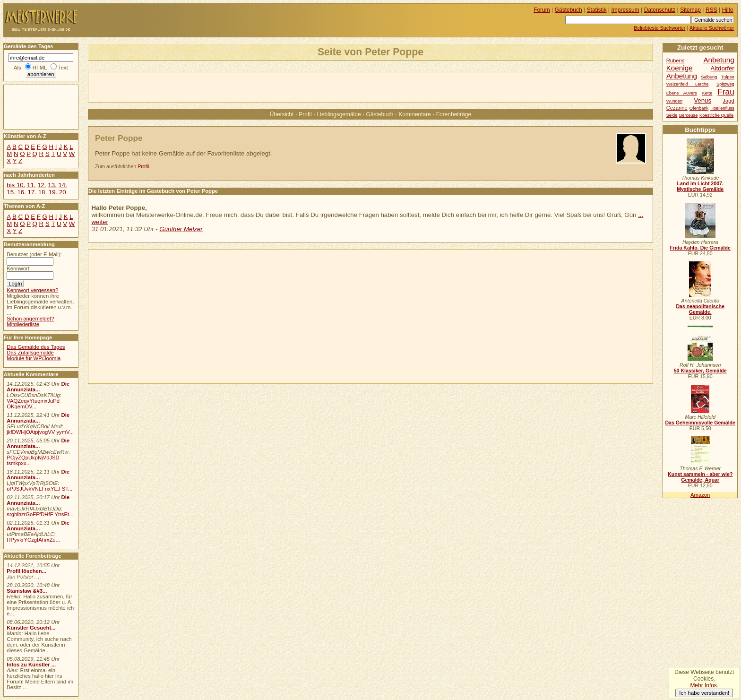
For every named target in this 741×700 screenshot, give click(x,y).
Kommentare (414, 114)
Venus (702, 100)
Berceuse (688, 115)
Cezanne (677, 108)
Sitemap (690, 10)
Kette (707, 93)
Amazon (700, 495)
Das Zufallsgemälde (30, 353)
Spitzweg (725, 84)
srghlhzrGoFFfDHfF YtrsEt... (40, 514)
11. (31, 185)
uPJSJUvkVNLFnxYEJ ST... (39, 489)
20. (63, 192)
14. (62, 185)
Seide (672, 115)
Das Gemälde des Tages (36, 347)
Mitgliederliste (23, 324)
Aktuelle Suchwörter (712, 28)
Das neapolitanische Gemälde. (700, 309)
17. (32, 192)
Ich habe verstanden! (704, 693)
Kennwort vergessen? (32, 290)
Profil (305, 114)
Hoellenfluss (722, 108)
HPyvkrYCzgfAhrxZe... (33, 540)
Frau (726, 92)
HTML (40, 68)
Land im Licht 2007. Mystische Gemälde (700, 186)
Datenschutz (660, 10)
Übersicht (282, 114)
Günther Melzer (181, 229)
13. (52, 185)
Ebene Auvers (682, 93)
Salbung (709, 77)
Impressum (625, 10)
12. (42, 185)
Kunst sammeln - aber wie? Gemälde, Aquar (700, 477)
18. (43, 192)
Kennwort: (19, 268)
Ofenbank (699, 108)
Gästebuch (380, 114)
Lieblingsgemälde (339, 114)
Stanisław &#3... (27, 591)
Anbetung (682, 76)
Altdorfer (723, 68)
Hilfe (728, 10)
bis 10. (16, 185)
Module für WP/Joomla (34, 358)
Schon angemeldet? (30, 319)
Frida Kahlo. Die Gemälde (700, 248)
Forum (542, 10)
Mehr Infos (703, 685)
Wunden (674, 101)
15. (11, 192)
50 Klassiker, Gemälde (700, 371)
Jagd (728, 101)
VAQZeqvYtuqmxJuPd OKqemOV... (33, 404)
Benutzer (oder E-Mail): (34, 254)
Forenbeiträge (454, 114)
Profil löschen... (26, 571)
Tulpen (728, 77)
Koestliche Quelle (716, 115)
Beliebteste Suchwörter (659, 28)
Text (63, 68)
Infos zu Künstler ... (31, 665)
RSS (711, 10)
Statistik (597, 10)
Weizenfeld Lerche (688, 84)
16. (21, 192)
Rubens (676, 60)
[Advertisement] (199, 86)
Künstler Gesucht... (31, 628)
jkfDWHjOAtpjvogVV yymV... (40, 432)
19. (53, 192)
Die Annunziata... (38, 387)
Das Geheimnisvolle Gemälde (700, 423)
